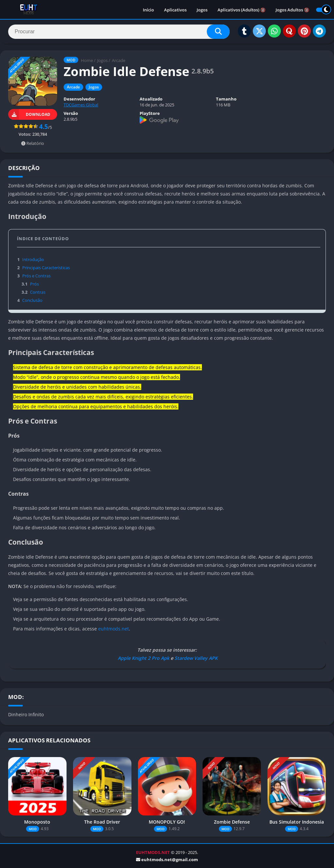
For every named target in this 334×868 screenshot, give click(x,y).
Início (148, 10)
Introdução (30, 259)
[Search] (119, 32)
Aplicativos (175, 10)
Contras (33, 292)
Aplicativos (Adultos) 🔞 (242, 10)
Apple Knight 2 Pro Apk (143, 658)
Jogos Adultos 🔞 (292, 10)
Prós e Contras (34, 276)
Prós (30, 284)
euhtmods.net (114, 629)
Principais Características (43, 268)
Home (87, 60)
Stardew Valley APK (196, 658)
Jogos (202, 10)
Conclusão (30, 300)
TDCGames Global (81, 105)
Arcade (119, 60)
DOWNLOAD (29, 114)
